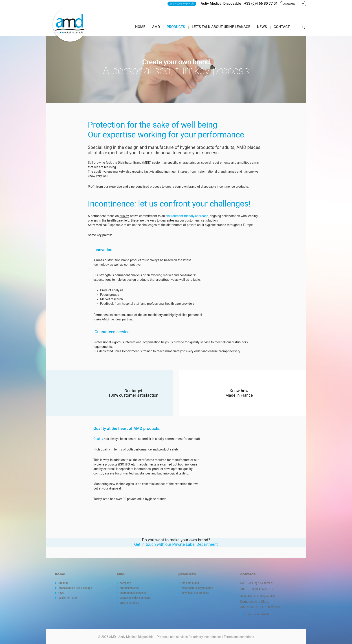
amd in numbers (129, 603)
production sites (129, 588)
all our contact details (256, 614)
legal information (68, 598)
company (125, 583)
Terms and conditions (239, 637)
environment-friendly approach (187, 216)
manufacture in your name (197, 588)
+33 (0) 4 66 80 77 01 (261, 583)
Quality (98, 439)
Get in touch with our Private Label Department (176, 544)
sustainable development (135, 598)
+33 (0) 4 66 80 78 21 (262, 589)
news (61, 593)
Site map (63, 583)
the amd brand (190, 583)
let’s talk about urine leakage (75, 588)
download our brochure (195, 593)
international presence (133, 593)
